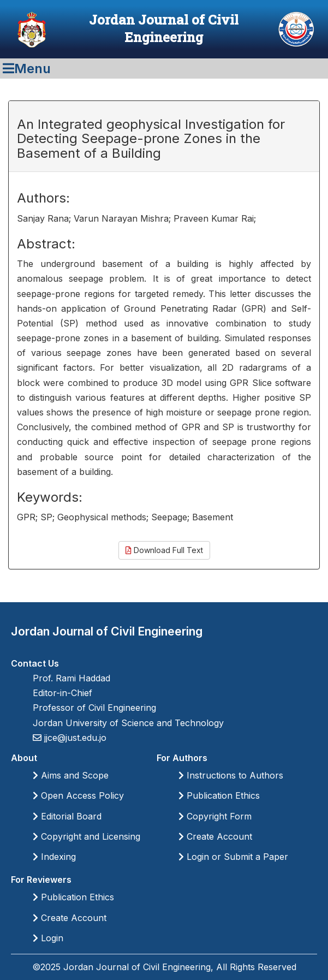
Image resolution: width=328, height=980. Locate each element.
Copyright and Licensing (87, 836)
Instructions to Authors (231, 775)
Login (48, 938)
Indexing (54, 857)
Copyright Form (215, 816)
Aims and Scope (71, 775)
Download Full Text (164, 550)
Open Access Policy (78, 795)
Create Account (215, 836)
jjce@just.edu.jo (74, 738)
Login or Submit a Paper (233, 857)
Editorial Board (67, 816)
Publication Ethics (219, 795)
